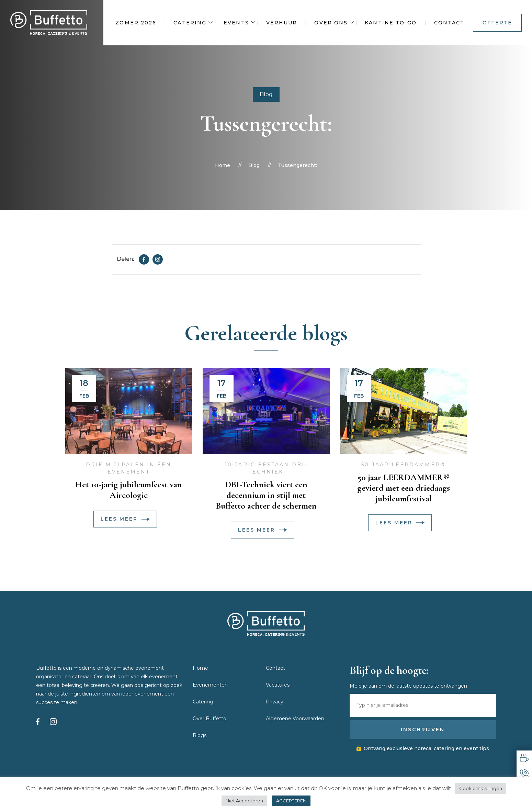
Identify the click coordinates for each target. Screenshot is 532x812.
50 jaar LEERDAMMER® (403, 465)
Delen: (125, 259)
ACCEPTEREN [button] (291, 801)
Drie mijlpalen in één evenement (129, 468)
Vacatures (278, 685)
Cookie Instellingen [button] (481, 788)
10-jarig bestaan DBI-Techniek (266, 468)
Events (236, 23)
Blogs (200, 735)
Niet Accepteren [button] (244, 801)
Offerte (497, 23)
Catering (190, 23)
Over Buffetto (210, 719)
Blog (266, 94)
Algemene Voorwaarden (295, 719)
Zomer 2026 (136, 23)
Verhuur (282, 23)
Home (223, 165)
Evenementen (210, 685)
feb (84, 396)
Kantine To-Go (391, 23)
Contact (449, 23)
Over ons (331, 23)
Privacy (275, 702)
